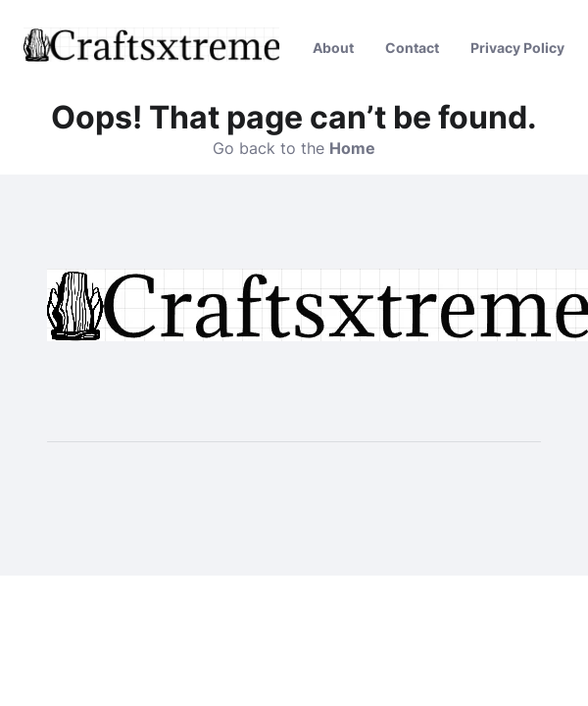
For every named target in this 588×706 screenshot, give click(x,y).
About (333, 48)
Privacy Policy (517, 48)
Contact (412, 48)
